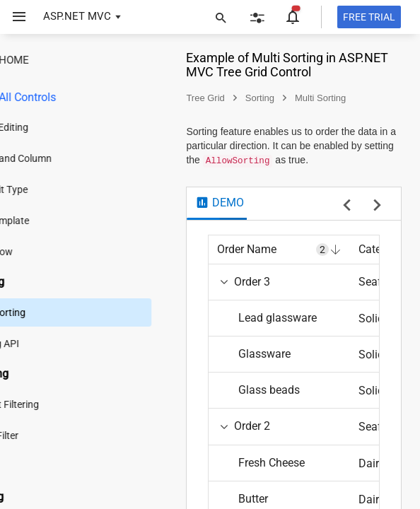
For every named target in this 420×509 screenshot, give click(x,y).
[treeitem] (103, 146)
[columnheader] (310, 264)
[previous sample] (347, 221)
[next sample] (377, 221)
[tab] (250, 218)
